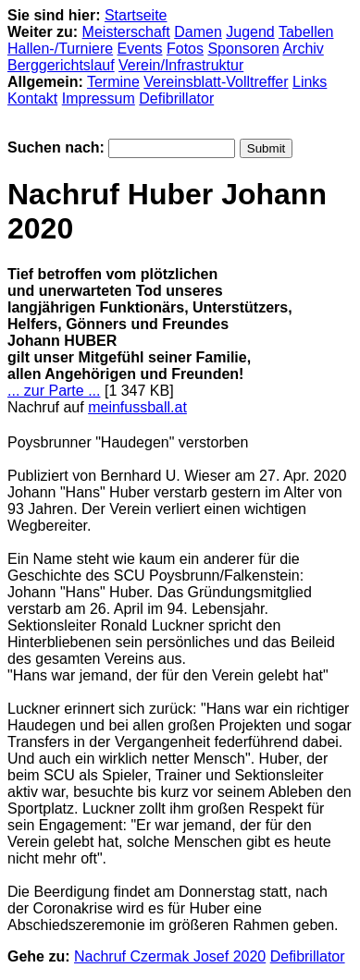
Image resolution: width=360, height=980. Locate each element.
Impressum (99, 98)
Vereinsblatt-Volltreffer (216, 82)
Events (140, 49)
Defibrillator (176, 98)
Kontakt (32, 98)
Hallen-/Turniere (60, 49)
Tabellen (306, 32)
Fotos (185, 49)
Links (310, 82)
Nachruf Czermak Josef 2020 (170, 956)
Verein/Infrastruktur (181, 65)
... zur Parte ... (54, 391)
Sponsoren (243, 49)
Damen (198, 32)
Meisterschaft (126, 32)
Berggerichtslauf (61, 65)
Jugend (250, 32)
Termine (113, 82)
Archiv (303, 49)
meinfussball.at (137, 407)
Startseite (136, 15)
